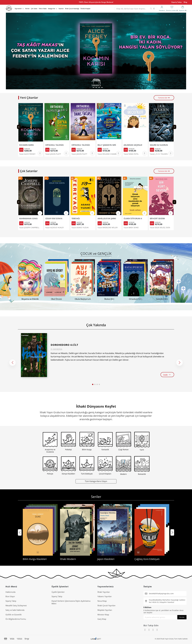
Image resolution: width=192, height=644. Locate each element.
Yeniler (27, 9)
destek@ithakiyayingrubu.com (161, 593)
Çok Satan (34, 9)
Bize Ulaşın (10, 596)
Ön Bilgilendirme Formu (16, 619)
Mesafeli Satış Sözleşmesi (16, 605)
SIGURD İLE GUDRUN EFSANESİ (159, 145)
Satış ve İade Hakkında (15, 610)
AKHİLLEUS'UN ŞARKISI (107, 219)
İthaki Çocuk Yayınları (106, 605)
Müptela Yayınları (105, 610)
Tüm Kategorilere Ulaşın (96, 481)
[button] (90, 87)
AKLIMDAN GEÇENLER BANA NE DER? (133, 145)
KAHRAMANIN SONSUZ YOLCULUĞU (28, 219)
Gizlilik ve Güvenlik (14, 615)
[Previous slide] (19, 127)
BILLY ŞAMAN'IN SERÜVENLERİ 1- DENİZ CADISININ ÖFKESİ (107, 145)
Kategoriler (52, 9)
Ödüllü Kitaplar (85, 9)
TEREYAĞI (76, 219)
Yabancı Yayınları (105, 596)
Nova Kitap (102, 601)
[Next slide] (174, 127)
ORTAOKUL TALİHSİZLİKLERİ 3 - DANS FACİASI (81, 145)
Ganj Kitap (102, 619)
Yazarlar (61, 9)
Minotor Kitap (103, 615)
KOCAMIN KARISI (26, 145)
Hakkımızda (10, 592)
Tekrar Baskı (43, 9)
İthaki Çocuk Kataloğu (72, 9)
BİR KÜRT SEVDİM (157, 219)
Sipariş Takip (177, 2)
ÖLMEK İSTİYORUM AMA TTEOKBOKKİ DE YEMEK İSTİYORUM (133, 219)
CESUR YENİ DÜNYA (54, 219)
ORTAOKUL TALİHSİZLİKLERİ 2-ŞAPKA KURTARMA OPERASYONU (54, 145)
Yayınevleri (18, 9)
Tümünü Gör (164, 98)
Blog (185, 2)
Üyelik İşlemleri (58, 592)
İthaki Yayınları (104, 592)
